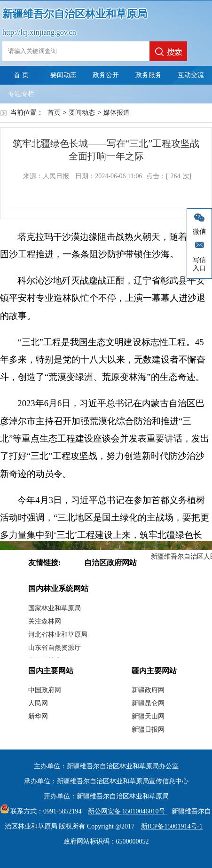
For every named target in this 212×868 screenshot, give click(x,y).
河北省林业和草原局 (58, 635)
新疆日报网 (148, 730)
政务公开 (106, 75)
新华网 (38, 716)
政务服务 (149, 75)
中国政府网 (45, 690)
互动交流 (191, 75)
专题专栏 (21, 94)
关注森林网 (45, 621)
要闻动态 (63, 75)
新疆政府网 (148, 690)
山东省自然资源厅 (55, 648)
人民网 (38, 703)
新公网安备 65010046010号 (125, 811)
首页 (54, 113)
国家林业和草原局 (55, 608)
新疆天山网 (148, 716)
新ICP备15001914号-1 (172, 826)
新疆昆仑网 (148, 703)
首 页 (21, 75)
